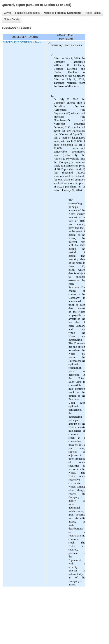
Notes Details (12, 19)
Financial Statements (27, 13)
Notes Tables (93, 13)
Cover (7, 13)
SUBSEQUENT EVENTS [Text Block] (22, 42)
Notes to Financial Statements (62, 13)
